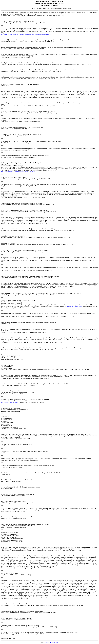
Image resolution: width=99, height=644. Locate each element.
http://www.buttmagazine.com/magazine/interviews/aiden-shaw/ (18, 172)
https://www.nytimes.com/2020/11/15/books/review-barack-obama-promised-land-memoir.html (26, 34)
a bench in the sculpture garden (74, 306)
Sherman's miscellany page (51, 643)
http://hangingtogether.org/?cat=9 (10, 402)
